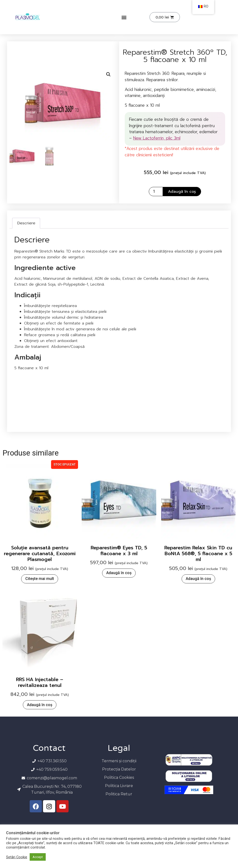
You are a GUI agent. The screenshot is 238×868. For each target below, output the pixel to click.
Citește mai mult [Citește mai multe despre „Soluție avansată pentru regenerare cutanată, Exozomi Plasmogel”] (40, 579)
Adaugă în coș (182, 192)
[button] (124, 17)
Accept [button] (38, 857)
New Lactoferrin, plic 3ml (157, 138)
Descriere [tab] (26, 223)
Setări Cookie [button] (17, 857)
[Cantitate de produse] (156, 192)
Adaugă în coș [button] (119, 573)
